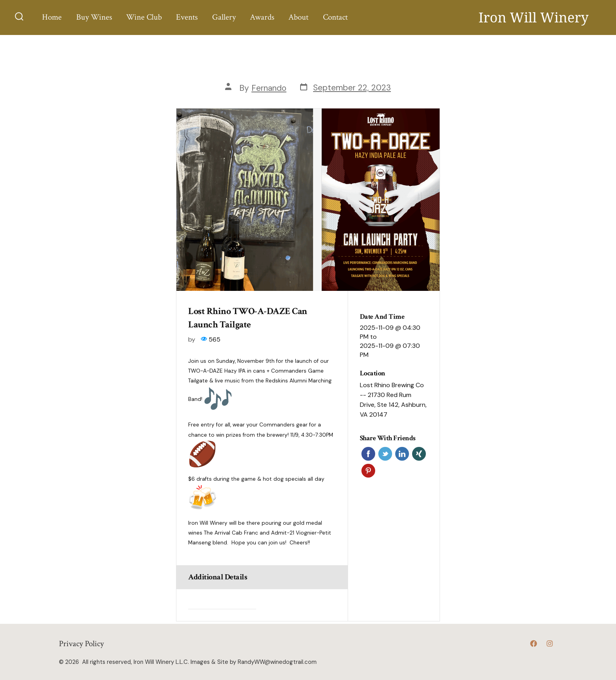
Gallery (224, 17)
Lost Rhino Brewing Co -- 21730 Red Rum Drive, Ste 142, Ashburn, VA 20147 (393, 400)
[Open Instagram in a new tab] (550, 643)
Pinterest (368, 471)
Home (52, 17)
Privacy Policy (81, 644)
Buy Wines (94, 17)
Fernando (269, 88)
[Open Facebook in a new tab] (533, 643)
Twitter (385, 454)
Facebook (368, 454)
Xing (419, 454)
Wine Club (144, 17)
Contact (335, 17)
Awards (262, 17)
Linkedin (402, 454)
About (298, 17)
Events (187, 17)
